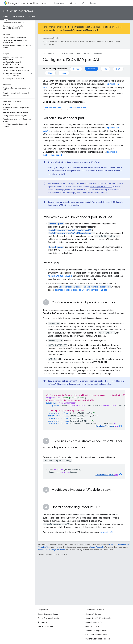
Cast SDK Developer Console (97, 635)
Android (91, 69)
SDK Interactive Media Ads (71, 205)
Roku (64, 73)
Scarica (32, 17)
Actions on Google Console (96, 631)
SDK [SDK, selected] (71, 3)
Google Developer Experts (48, 618)
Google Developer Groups (48, 614)
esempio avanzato (55, 174)
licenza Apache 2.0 (97, 547)
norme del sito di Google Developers (51, 550)
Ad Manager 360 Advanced (101, 187)
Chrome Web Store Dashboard (98, 639)
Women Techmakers (46, 626)
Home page (59, 3)
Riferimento (18, 17)
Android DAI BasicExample (60, 276)
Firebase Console (92, 626)
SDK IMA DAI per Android (18, 11)
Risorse (93, 3)
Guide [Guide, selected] (6, 17)
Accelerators (43, 622)
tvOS (118, 69)
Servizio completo (53, 108)
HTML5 (76, 69)
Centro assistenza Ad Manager (94, 193)
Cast (50, 73)
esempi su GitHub (109, 532)
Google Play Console (94, 622)
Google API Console (93, 614)
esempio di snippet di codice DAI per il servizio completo (81, 290)
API (83, 3)
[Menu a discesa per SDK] (76, 3)
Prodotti (58, 53)
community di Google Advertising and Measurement (77, 30)
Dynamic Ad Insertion (27, 3)
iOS (105, 69)
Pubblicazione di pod (77, 108)
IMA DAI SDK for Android (93, 53)
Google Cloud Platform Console (98, 618)
